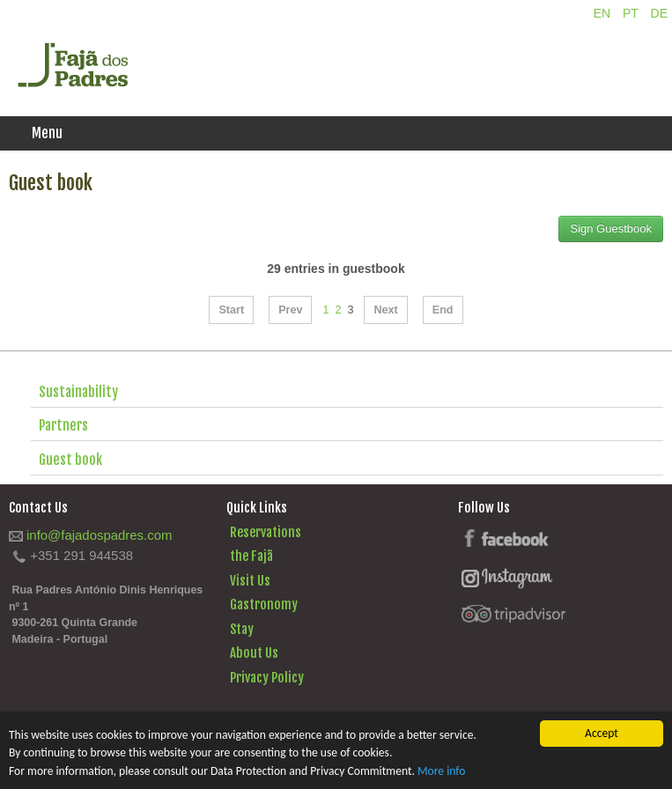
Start (231, 310)
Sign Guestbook (611, 229)
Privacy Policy (267, 678)
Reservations (266, 532)
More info (441, 771)
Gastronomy (264, 605)
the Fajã (251, 556)
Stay (242, 629)
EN (604, 13)
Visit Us (250, 581)
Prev (290, 310)
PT (632, 13)
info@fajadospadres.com (99, 535)
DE (659, 13)
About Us (254, 653)
